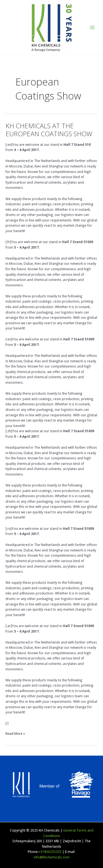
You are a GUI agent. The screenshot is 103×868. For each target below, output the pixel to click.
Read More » (15, 733)
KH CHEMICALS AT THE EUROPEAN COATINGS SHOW (49, 130)
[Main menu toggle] (92, 27)
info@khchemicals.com (52, 857)
